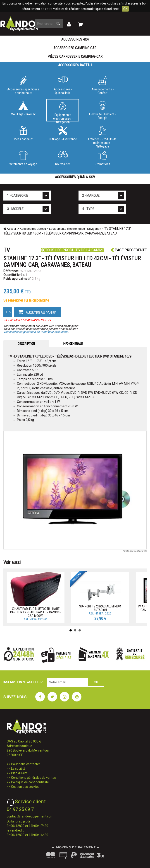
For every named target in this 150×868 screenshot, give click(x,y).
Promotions (102, 158)
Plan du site (19, 773)
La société (18, 769)
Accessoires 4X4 (75, 39)
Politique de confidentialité (30, 782)
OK (125, 9)
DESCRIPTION (26, 344)
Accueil (10, 229)
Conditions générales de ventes (33, 778)
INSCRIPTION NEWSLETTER (23, 682)
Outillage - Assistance (63, 133)
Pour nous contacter (26, 764)
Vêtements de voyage (23, 158)
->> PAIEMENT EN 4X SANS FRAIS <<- (28, 320)
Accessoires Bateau (75, 65)
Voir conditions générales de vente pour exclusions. (36, 332)
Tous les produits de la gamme (73, 250)
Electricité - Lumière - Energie (102, 110)
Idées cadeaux (23, 133)
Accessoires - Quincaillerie (63, 85)
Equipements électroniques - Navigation (63, 112)
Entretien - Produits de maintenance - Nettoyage (102, 136)
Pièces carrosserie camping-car (75, 57)
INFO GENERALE (73, 344)
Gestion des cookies (25, 787)
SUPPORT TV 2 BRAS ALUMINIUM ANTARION (100, 608)
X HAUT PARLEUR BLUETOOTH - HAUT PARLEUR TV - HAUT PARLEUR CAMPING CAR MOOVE (36, 612)
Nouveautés (63, 158)
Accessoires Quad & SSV (75, 177)
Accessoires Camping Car (75, 48)
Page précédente (129, 250)
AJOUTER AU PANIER (37, 312)
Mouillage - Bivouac (23, 109)
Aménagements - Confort (102, 85)
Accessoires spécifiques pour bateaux (23, 85)
